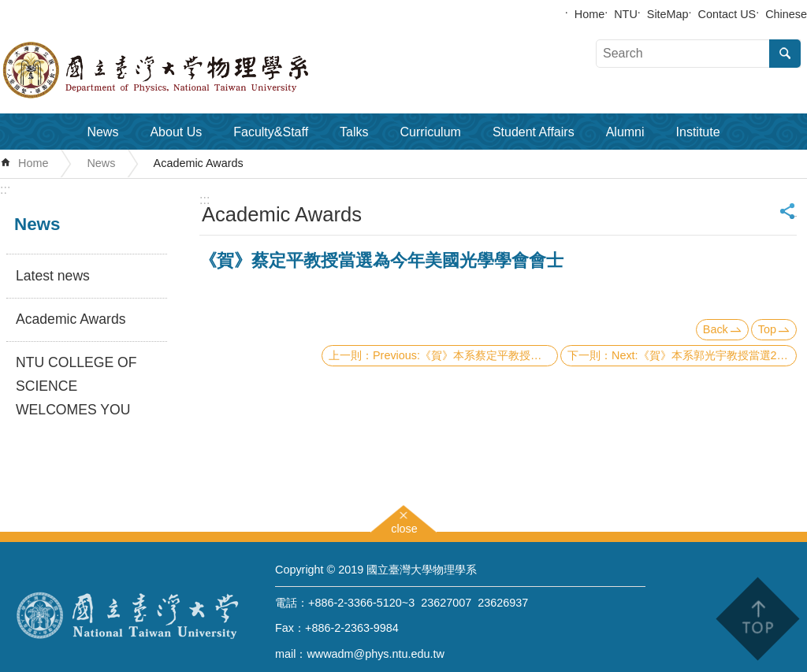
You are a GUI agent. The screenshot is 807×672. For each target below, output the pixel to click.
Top (767, 329)
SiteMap (668, 14)
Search (785, 54)
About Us (176, 132)
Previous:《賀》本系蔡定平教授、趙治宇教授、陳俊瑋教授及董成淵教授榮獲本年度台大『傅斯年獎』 (465, 355)
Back (716, 329)
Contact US (727, 14)
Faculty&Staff (271, 132)
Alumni (625, 132)
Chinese (786, 14)
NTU (626, 14)
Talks (354, 132)
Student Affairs (534, 132)
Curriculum (431, 132)
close (404, 527)
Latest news (53, 276)
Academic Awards (199, 163)
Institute (698, 132)
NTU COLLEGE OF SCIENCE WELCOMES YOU (76, 386)
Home (589, 14)
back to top (757, 619)
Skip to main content (8, 8)
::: (5, 189)
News (102, 132)
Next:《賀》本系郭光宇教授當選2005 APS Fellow (704, 355)
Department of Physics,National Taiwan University (197, 70)
